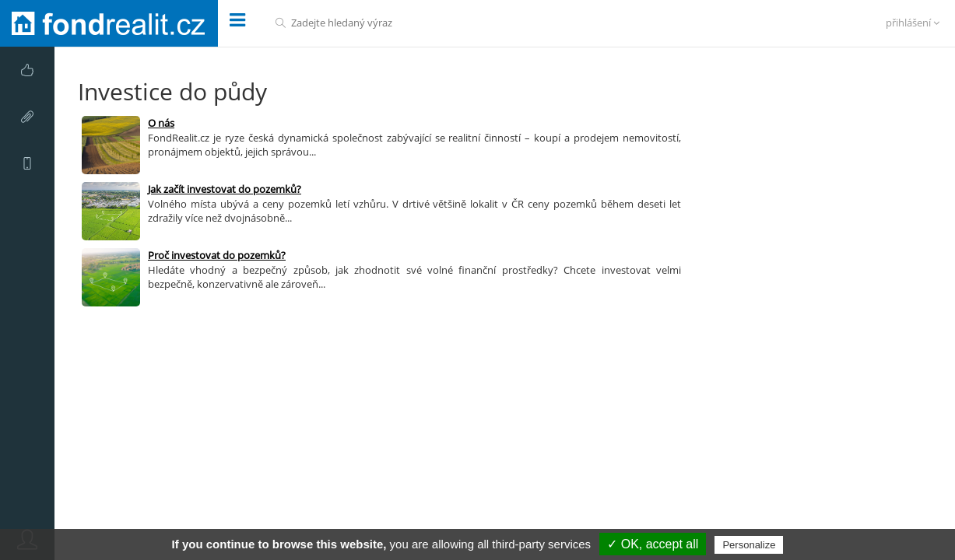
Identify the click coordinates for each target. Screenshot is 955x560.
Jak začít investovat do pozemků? (225, 189)
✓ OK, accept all (653, 544)
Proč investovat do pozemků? (217, 255)
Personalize (749, 545)
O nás (161, 123)
